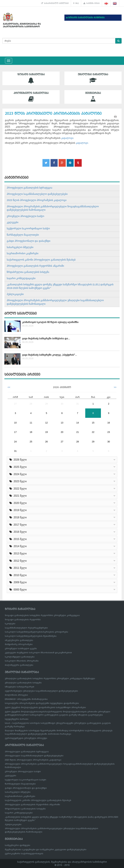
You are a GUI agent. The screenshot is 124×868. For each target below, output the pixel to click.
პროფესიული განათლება (31, 97)
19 (46, 432)
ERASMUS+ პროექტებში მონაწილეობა (26, 699)
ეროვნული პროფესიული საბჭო (26, 216)
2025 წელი (18, 467)
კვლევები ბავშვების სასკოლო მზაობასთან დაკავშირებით (38, 653)
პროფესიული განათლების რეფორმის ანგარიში (35, 266)
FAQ (76, 3)
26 (46, 442)
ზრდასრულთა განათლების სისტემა (28, 272)
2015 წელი (18, 539)
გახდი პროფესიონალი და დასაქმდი (29, 241)
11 (31, 423)
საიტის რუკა (92, 3)
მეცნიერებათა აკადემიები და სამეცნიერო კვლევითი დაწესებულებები (46, 849)
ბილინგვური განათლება (19, 665)
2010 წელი (18, 575)
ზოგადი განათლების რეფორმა (23, 620)
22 (93, 432)
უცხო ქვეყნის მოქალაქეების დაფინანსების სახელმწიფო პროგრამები (45, 707)
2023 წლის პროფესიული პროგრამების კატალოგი (37, 200)
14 (77, 423)
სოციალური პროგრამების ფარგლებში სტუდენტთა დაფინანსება (42, 703)
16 (109, 423)
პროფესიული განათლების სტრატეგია (30, 188)
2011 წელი (18, 568)
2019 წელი (18, 510)
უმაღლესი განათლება (93, 78)
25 (31, 442)
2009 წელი (18, 582)
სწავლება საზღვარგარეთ (20, 687)
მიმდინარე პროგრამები (19, 644)
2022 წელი (18, 489)
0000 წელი (18, 590)
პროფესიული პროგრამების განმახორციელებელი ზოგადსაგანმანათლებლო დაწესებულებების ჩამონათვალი (53, 208)
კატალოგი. (82, 143)
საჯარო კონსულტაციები (21, 278)
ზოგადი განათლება (31, 78)
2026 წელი (18, 460)
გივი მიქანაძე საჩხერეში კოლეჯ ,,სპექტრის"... (49, 355)
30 (62, 404)
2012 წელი (18, 561)
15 (93, 423)
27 (15, 404)
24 (15, 442)
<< (9, 387)
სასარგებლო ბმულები (55, 3)
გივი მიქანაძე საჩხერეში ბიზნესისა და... (46, 339)
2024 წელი (18, 474)
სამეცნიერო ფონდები (18, 845)
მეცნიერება (93, 97)
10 (15, 423)
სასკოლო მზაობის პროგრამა (22, 661)
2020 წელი (18, 503)
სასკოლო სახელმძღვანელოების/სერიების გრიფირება (36, 632)
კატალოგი (67, 138)
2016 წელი (18, 532)
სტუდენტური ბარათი (17, 719)
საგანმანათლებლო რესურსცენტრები (26, 628)
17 (15, 432)
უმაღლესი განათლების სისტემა (23, 683)
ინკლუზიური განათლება (19, 640)
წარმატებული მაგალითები (23, 235)
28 (31, 404)
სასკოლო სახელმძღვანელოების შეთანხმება (31, 636)
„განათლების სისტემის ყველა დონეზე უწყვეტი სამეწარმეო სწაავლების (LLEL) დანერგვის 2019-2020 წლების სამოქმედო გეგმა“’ (60, 286)
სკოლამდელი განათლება (20, 657)
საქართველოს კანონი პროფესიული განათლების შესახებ (41, 260)
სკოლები (10, 624)
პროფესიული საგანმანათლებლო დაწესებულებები (37, 194)
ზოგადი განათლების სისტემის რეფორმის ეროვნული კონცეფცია (42, 615)
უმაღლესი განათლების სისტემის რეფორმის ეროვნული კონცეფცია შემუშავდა (50, 678)
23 (109, 432)
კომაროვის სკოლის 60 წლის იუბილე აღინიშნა (50, 322)
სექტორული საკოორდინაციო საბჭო (28, 228)
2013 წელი (18, 554)
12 (46, 423)
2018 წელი (18, 517)
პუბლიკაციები (15, 294)
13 (62, 423)
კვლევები (13, 222)
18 (31, 432)
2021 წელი (18, 496)
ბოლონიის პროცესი (16, 695)
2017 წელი (18, 525)
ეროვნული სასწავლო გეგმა (21, 648)
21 (77, 432)
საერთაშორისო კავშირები (23, 253)
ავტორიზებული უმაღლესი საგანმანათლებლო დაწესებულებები (41, 691)
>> (115, 387)
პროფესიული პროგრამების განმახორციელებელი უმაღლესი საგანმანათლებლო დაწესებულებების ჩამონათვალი (55, 302)
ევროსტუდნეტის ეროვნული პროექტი (26, 738)
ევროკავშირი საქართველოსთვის (24, 854)
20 (62, 432)
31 (77, 404)
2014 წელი (18, 546)
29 (46, 404)
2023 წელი (18, 481)
